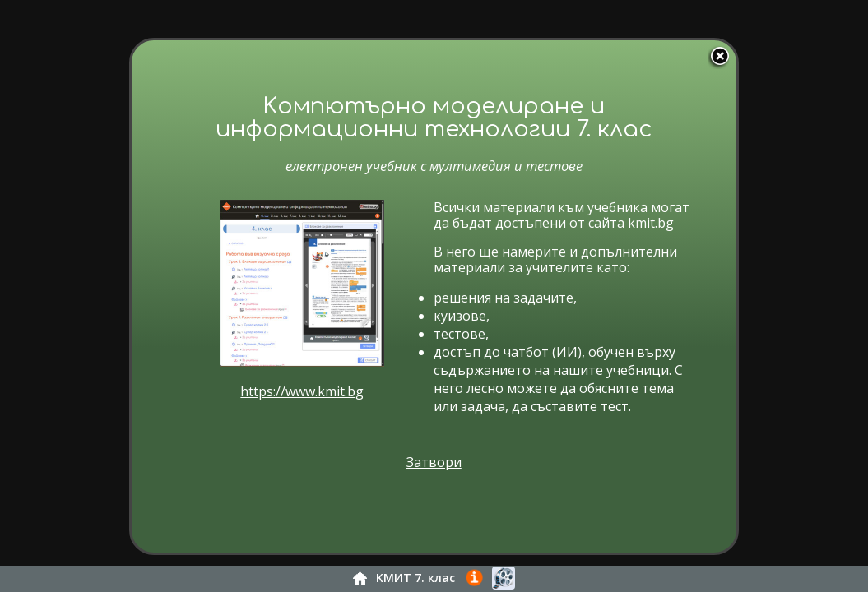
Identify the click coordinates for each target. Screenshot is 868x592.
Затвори (444, 482)
